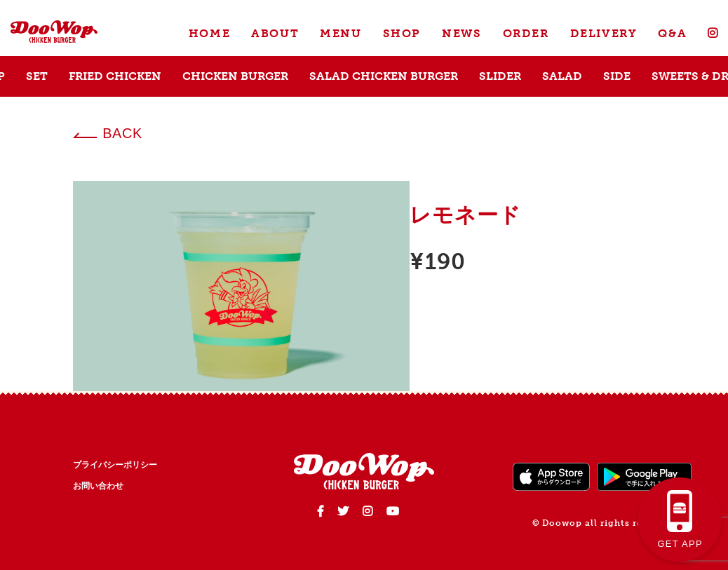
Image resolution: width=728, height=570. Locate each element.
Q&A (672, 33)
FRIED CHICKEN (115, 76)
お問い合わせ (98, 486)
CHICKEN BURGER (235, 76)
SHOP (402, 33)
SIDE (617, 76)
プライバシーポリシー (115, 465)
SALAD (562, 76)
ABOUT (275, 33)
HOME (209, 33)
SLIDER (500, 76)
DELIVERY (604, 33)
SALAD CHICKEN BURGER (384, 76)
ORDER (526, 33)
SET (37, 76)
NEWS (461, 33)
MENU (341, 33)
